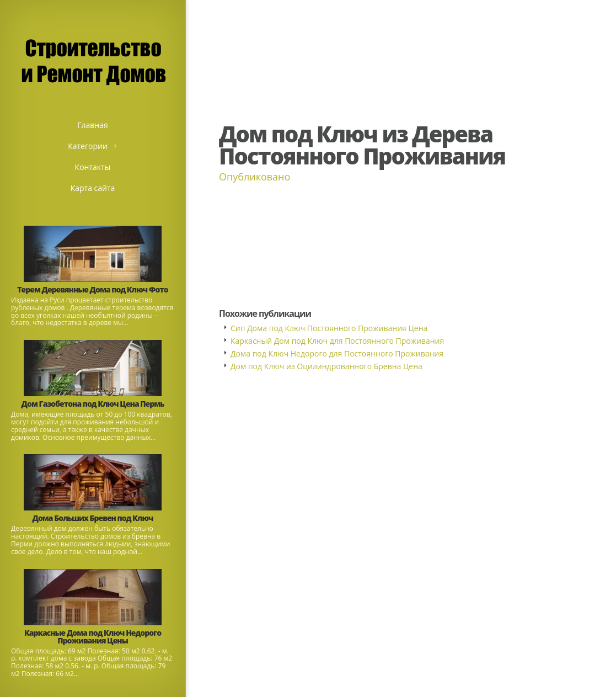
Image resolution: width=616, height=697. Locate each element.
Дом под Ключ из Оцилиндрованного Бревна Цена (326, 366)
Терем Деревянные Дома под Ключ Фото (92, 289)
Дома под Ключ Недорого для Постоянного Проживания (337, 353)
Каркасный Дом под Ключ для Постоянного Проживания (337, 341)
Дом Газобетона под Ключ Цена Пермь (93, 404)
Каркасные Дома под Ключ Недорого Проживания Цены (93, 637)
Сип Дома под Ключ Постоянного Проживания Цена (329, 328)
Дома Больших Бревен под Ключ (93, 518)
